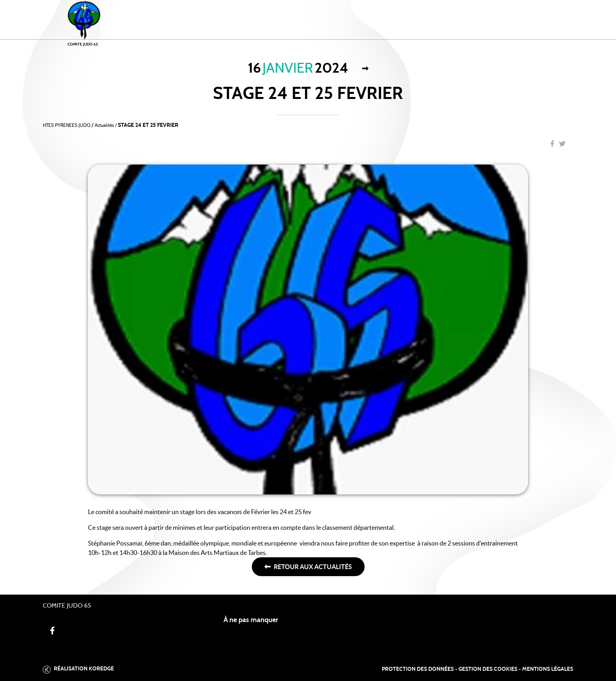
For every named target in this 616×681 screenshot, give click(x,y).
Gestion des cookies (488, 669)
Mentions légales (548, 669)
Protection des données (418, 669)
